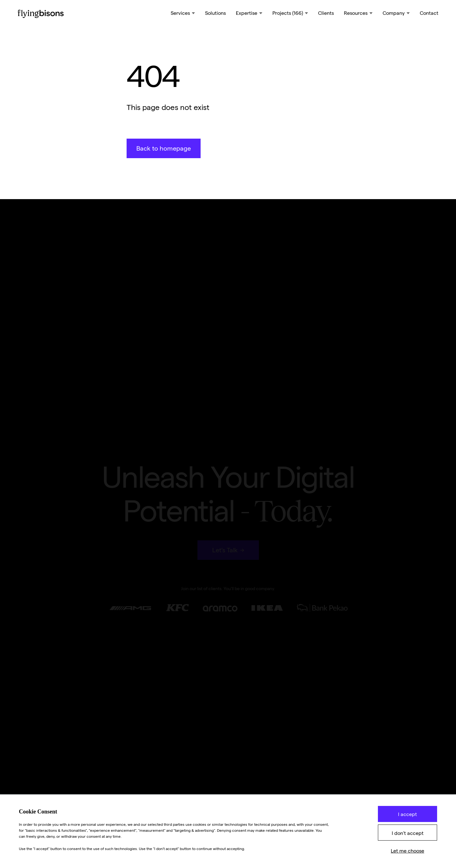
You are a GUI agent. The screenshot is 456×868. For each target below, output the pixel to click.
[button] (183, 14)
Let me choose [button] (408, 851)
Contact (429, 13)
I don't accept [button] (408, 833)
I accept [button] (408, 814)
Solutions (215, 13)
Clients (326, 13)
